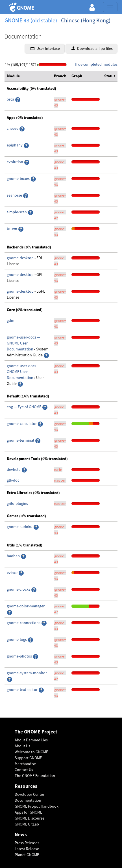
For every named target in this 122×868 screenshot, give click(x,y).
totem (12, 229)
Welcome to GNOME (31, 752)
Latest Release (27, 849)
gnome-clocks (19, 589)
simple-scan (17, 212)
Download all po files (92, 48)
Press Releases (27, 843)
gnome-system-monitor (27, 673)
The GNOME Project (36, 732)
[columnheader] (28, 76)
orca (11, 99)
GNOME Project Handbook (37, 806)
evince (13, 573)
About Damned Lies (31, 740)
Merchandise (25, 764)
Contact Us (24, 770)
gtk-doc (13, 480)
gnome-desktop (21, 258)
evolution (15, 162)
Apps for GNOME (28, 812)
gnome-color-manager (26, 606)
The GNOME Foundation (35, 776)
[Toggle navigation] (110, 7)
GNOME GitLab (27, 824)
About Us (22, 746)
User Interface (45, 48)
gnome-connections (24, 623)
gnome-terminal (21, 440)
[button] (92, 7)
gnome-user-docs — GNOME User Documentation (23, 343)
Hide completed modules (96, 64)
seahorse (15, 195)
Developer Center (30, 794)
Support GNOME (28, 758)
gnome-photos (19, 656)
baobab (14, 556)
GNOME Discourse (30, 818)
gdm (11, 320)
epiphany (15, 145)
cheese (13, 128)
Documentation (28, 800)
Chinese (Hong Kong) (86, 20)
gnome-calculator (22, 424)
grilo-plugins (17, 503)
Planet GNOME (27, 855)
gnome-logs (17, 639)
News (21, 835)
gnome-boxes (19, 178)
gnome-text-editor (23, 690)
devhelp (14, 469)
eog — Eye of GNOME (24, 407)
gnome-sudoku (20, 527)
